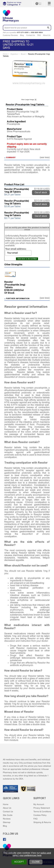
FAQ (39, 35)
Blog (22, 35)
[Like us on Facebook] (4, 839)
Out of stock (41, 193)
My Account (39, 805)
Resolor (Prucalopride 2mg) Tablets (15, 285)
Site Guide (8, 815)
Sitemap (7, 823)
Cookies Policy (40, 815)
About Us (47, 35)
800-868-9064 (37, 32)
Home (6, 805)
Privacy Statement (42, 808)
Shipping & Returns (42, 823)
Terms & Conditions (42, 812)
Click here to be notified (27, 259)
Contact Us (31, 35)
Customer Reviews (10, 35)
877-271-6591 (23, 32)
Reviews (7, 819)
